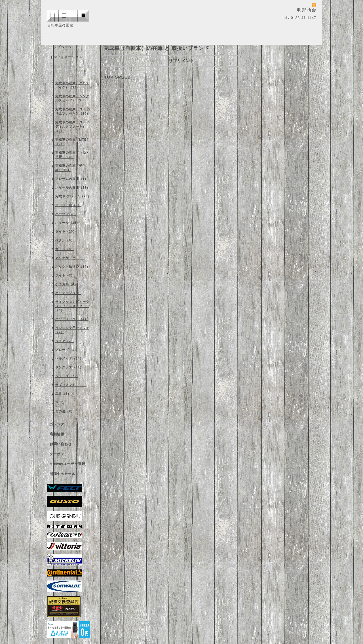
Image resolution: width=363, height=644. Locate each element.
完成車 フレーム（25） (73, 196)
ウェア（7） (65, 341)
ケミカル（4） (67, 284)
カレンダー (59, 424)
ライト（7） (65, 275)
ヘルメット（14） (69, 358)
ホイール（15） (67, 223)
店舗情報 (57, 434)
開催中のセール (63, 474)
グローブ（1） (67, 350)
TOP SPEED (117, 77)
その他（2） (65, 411)
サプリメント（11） (71, 385)
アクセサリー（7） (70, 258)
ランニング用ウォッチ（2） (72, 330)
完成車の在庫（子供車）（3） (71, 168)
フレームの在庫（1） (72, 179)
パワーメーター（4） (72, 319)
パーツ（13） (66, 214)
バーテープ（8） (68, 293)
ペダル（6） (65, 240)
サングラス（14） (69, 367)
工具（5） (63, 394)
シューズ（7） (67, 376)
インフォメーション (66, 57)
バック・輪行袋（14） (73, 267)
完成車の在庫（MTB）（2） (73, 142)
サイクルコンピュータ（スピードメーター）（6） (72, 306)
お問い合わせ (61, 444)
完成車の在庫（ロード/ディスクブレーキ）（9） (73, 126)
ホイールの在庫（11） (73, 187)
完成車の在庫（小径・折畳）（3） (72, 155)
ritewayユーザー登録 (67, 464)
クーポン (57, 454)
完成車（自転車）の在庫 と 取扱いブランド (70, 69)
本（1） (61, 402)
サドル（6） (65, 249)
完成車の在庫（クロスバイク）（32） (72, 85)
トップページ (61, 47)
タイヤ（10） (66, 231)
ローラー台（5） (68, 205)
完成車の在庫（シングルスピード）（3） (72, 98)
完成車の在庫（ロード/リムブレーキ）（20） (73, 111)
